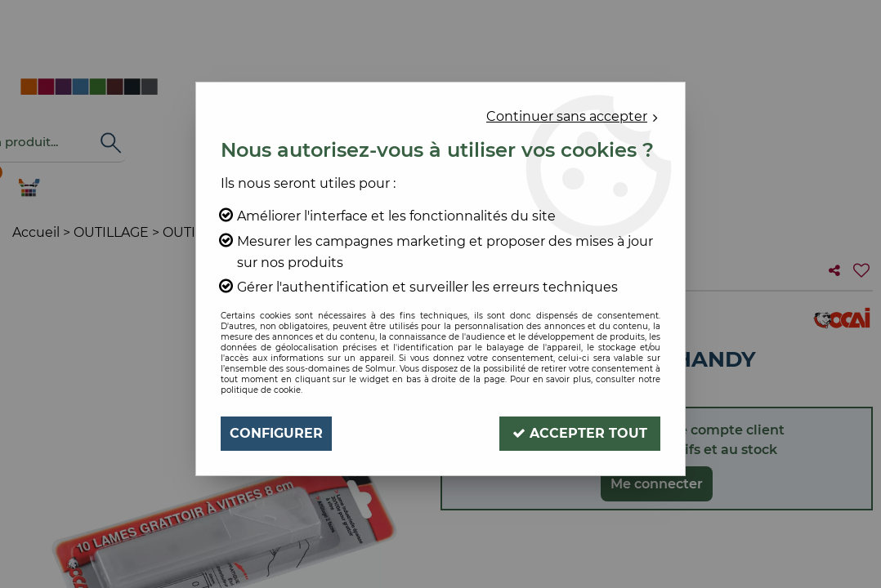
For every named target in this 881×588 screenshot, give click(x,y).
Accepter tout (580, 433)
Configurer (276, 433)
